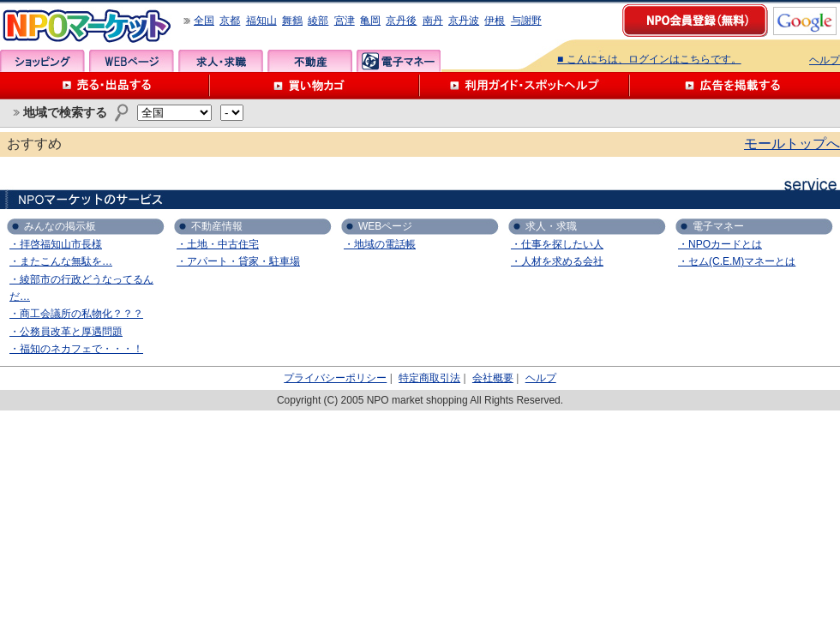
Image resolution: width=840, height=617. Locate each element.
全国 (204, 21)
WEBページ (132, 61)
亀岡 (370, 21)
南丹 (433, 21)
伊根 (495, 21)
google (805, 21)
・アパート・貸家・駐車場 (238, 261)
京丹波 (464, 21)
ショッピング (42, 61)
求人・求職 (221, 61)
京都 (230, 21)
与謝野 (526, 21)
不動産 (310, 61)
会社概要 (493, 378)
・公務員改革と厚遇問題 (66, 332)
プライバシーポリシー (335, 378)
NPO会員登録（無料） (696, 21)
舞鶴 (292, 21)
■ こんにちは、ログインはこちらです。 (649, 59)
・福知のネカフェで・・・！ (76, 349)
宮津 (345, 21)
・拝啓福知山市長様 (56, 244)
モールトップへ (792, 144)
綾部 (318, 21)
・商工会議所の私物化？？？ (76, 314)
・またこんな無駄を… (61, 261)
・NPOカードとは (720, 244)
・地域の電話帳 (380, 244)
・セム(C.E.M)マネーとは (737, 261)
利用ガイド (525, 86)
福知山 (261, 21)
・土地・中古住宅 (218, 244)
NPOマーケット (87, 26)
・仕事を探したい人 (557, 244)
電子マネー (399, 61)
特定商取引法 (429, 378)
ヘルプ (825, 60)
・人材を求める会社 (557, 261)
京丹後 (401, 21)
